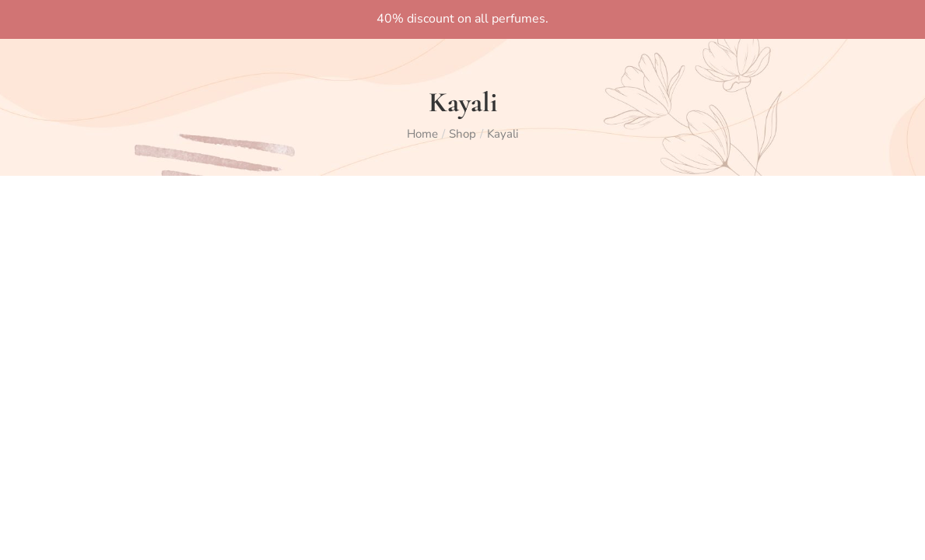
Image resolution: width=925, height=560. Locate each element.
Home (422, 134)
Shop (462, 134)
